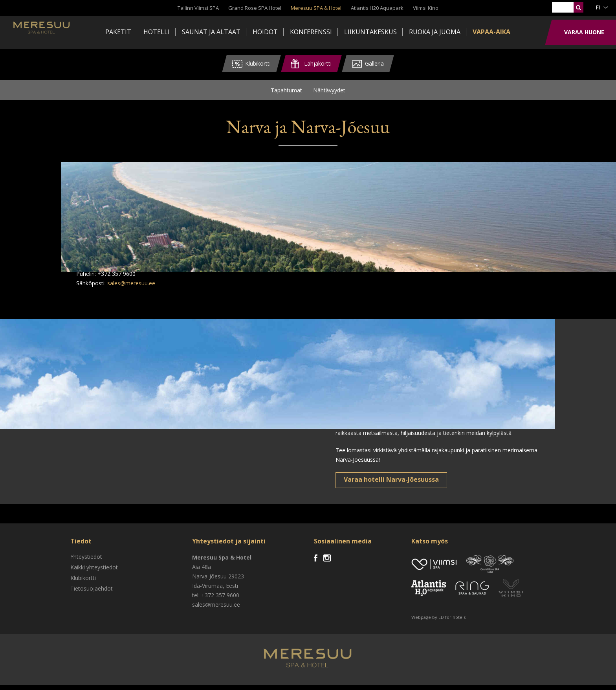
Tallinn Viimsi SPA (198, 8)
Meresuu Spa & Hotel (69, 33)
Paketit (118, 32)
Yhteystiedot (86, 562)
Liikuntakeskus (370, 32)
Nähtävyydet (329, 93)
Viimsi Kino (426, 8)
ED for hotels (452, 622)
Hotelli (157, 32)
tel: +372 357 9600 (216, 600)
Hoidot (265, 32)
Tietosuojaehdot (92, 594)
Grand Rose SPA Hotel (255, 8)
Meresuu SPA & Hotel (316, 8)
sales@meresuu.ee (131, 288)
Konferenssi (311, 32)
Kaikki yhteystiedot (94, 572)
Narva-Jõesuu (209, 581)
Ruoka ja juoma (435, 32)
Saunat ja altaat (211, 32)
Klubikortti (83, 583)
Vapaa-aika (491, 32)
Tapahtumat (286, 93)
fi (598, 7)
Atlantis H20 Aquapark (377, 8)
